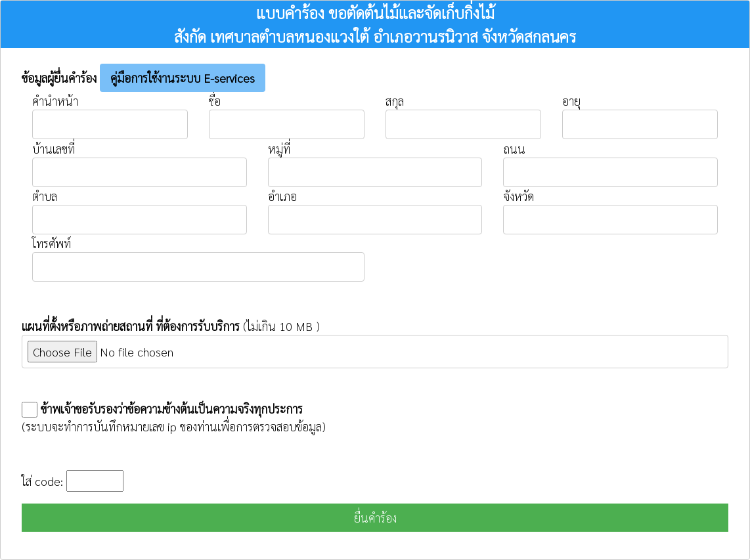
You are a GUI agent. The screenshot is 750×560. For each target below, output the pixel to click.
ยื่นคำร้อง (375, 518)
